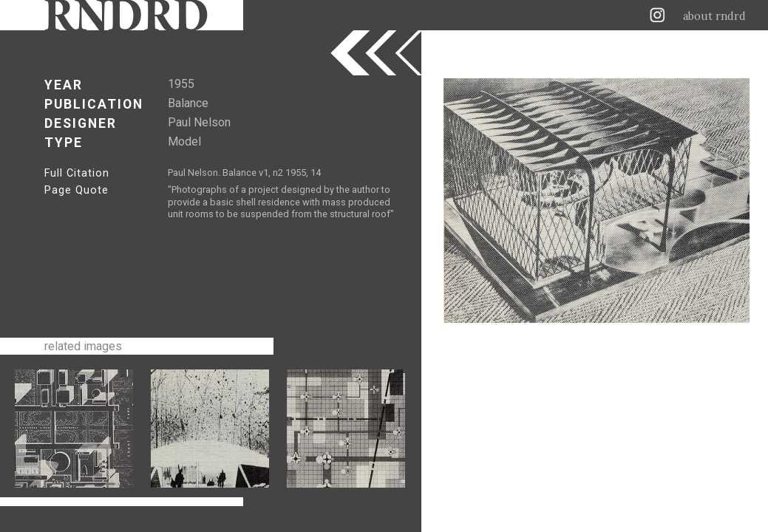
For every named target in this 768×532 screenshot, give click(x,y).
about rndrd (714, 16)
